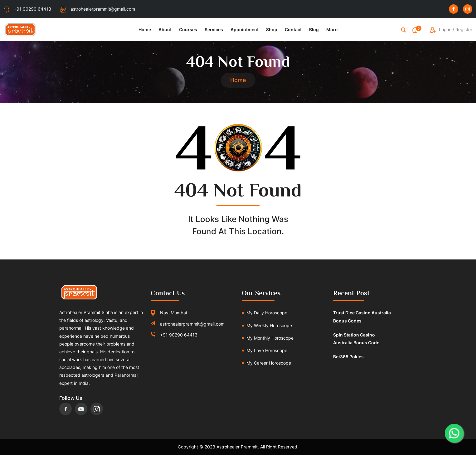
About (165, 29)
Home (145, 29)
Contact (293, 29)
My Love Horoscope (267, 350)
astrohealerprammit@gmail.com (98, 9)
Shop (272, 29)
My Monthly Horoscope (270, 338)
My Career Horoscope (269, 363)
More (332, 29)
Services (214, 29)
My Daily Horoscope (267, 313)
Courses (188, 29)
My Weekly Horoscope (269, 325)
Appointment (245, 29)
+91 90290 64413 (27, 9)
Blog (314, 29)
